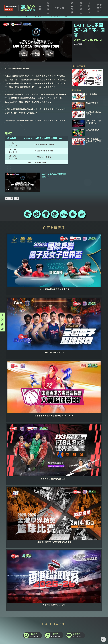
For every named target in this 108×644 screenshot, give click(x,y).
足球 (16, 193)
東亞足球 (9, 193)
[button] (60, 8)
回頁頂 (103, 639)
